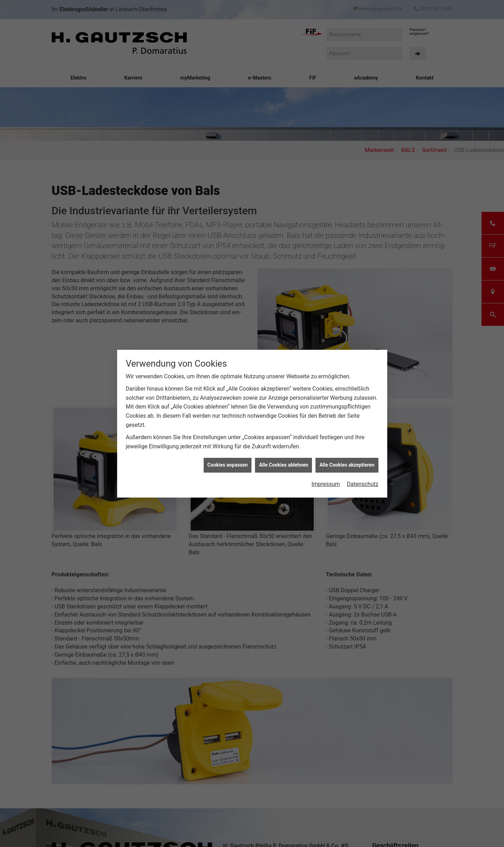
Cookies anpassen (228, 443)
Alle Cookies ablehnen (283, 443)
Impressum (326, 462)
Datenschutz (362, 462)
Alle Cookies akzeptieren (347, 443)
